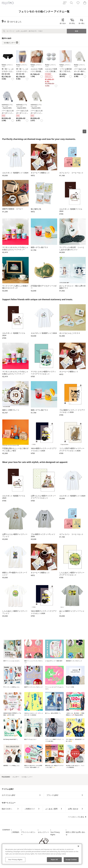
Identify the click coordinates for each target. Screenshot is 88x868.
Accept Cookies (71, 860)
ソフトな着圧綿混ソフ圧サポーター (66, 71)
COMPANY (6, 830)
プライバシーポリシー (28, 833)
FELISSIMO (6, 777)
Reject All (54, 860)
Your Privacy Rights (55, 833)
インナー (16, 777)
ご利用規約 (15, 832)
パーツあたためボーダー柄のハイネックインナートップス (80, 72)
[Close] (78, 846)
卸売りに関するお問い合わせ (75, 833)
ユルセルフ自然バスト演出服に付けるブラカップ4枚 (37, 72)
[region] (42, 854)
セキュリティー (43, 832)
